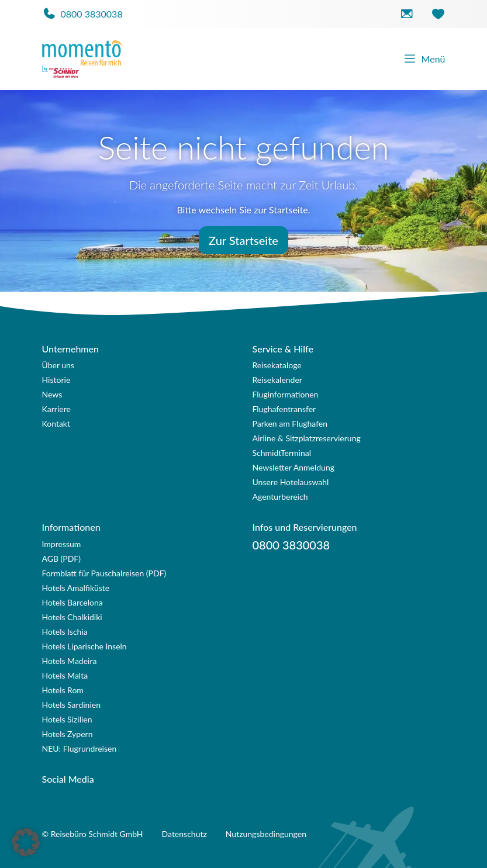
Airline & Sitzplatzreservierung (307, 438)
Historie (56, 380)
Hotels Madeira (70, 661)
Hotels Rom (63, 690)
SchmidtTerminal (282, 453)
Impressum (62, 544)
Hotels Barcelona (72, 602)
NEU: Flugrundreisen (80, 748)
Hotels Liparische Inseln (84, 646)
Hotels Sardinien (71, 705)
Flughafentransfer (284, 409)
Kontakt (56, 423)
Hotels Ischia (65, 632)
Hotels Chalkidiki (72, 617)
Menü (424, 59)
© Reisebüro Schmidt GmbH (93, 834)
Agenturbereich (280, 497)
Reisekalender (277, 380)
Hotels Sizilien (67, 719)
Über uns (58, 365)
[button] (26, 842)
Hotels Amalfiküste (76, 588)
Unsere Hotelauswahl (291, 482)
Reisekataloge (277, 365)
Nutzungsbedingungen (266, 834)
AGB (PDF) (62, 559)
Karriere (56, 409)
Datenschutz (184, 834)
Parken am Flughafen (290, 423)
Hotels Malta (65, 675)
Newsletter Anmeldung (294, 467)
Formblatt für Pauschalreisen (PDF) (104, 573)
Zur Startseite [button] (244, 240)
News (52, 394)
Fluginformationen (286, 394)
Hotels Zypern (68, 734)
